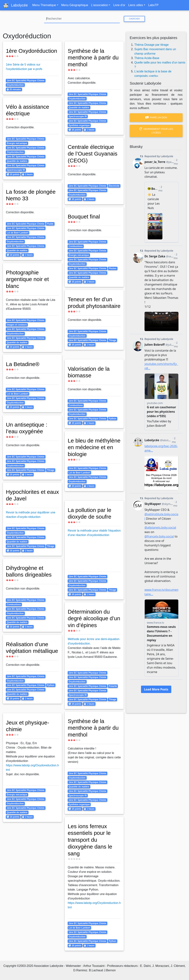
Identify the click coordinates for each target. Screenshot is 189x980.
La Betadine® (23, 364)
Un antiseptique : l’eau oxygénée (27, 428)
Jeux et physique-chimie (28, 726)
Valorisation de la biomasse (89, 372)
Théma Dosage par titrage (152, 45)
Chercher (134, 19)
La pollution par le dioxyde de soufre (90, 513)
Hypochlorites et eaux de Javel (26, 495)
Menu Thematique (44, 5)
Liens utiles (136, 5)
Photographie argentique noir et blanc (28, 279)
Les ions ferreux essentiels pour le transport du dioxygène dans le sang (90, 840)
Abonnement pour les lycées (156, 131)
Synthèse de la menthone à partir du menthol (94, 57)
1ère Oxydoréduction (32, 51)
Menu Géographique (75, 5)
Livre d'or (119, 5)
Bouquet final (84, 216)
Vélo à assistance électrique (28, 110)
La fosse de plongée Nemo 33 (31, 195)
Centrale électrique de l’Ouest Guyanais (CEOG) (93, 154)
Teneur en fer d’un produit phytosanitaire (90, 306)
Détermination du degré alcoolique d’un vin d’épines (89, 618)
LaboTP (153, 5)
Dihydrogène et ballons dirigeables (29, 571)
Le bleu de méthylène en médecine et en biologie (87, 451)
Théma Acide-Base (147, 58)
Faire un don (156, 117)
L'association (99, 5)
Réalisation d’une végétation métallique (27, 651)
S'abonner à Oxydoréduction (4, 955)
